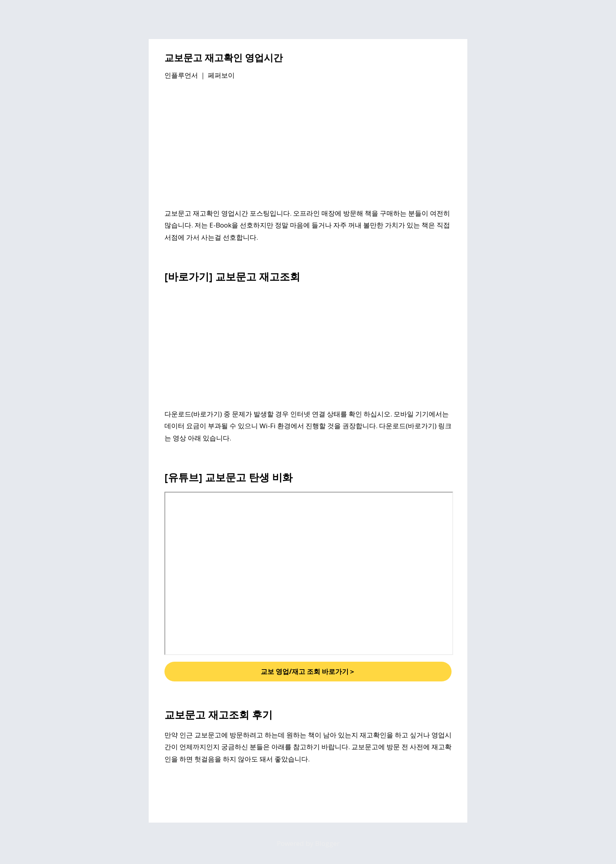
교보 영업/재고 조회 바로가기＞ (308, 671)
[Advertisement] (308, 146)
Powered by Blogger (308, 843)
